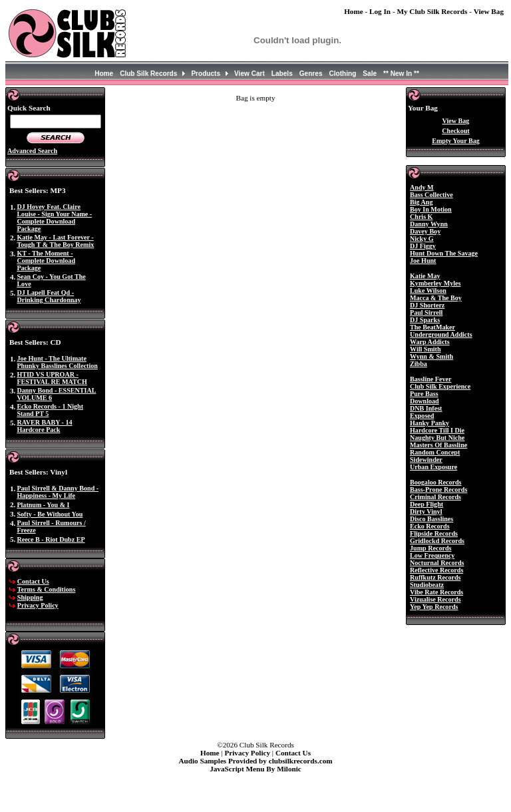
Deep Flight (426, 504)
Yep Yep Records (434, 607)
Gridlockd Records (437, 541)
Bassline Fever (430, 379)
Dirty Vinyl (426, 511)
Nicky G (422, 239)
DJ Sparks (425, 320)
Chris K (421, 217)
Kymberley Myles (435, 283)
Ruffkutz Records (435, 577)
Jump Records (430, 548)
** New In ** (401, 74)
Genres (311, 74)
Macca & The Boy (436, 298)
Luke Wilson (428, 291)
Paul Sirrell (426, 312)
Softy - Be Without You (50, 514)
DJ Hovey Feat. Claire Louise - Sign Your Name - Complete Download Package (54, 218)
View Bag (489, 11)
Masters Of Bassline (438, 445)
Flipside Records (434, 533)
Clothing (343, 74)
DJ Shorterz (427, 305)
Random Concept (435, 452)
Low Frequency (432, 555)
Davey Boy (425, 231)
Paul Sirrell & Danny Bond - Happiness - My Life (58, 492)
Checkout (455, 131)
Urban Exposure (433, 467)
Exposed (422, 416)
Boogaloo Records (436, 482)
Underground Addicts (441, 334)
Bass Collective (431, 195)
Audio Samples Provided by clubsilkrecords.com (255, 761)
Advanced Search (32, 151)
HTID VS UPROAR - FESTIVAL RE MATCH (52, 378)
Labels (282, 74)
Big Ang (421, 202)
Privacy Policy (38, 605)
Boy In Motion (431, 209)
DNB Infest (426, 408)
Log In (380, 11)
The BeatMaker (432, 327)
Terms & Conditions (47, 589)
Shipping (30, 597)
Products (206, 74)
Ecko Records (430, 526)
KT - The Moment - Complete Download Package (46, 261)
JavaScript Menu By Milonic (255, 769)
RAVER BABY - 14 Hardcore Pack (44, 426)
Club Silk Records (148, 74)
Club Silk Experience (440, 386)
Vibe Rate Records (436, 592)
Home (354, 11)
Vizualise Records (435, 599)
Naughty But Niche (437, 438)
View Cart (250, 74)
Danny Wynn (429, 224)
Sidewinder (426, 460)
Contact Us (33, 581)
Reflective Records (436, 570)
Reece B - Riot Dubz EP (51, 539)
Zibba (419, 364)
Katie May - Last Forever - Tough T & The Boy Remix (55, 241)
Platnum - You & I (43, 505)
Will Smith (426, 349)
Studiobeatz (427, 585)
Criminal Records (435, 497)
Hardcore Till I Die (437, 430)
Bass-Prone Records (438, 490)
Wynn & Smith (431, 356)
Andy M (422, 187)
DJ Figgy (423, 246)
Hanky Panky (429, 423)
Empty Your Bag (456, 141)
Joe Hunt (423, 261)
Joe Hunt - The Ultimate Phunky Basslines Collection (57, 362)
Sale (370, 74)
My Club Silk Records (432, 11)
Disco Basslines (431, 519)
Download (425, 401)
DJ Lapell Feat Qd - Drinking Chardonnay (49, 296)
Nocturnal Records (437, 563)
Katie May (425, 276)
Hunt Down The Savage (444, 253)
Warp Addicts (430, 342)
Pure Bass (424, 394)
